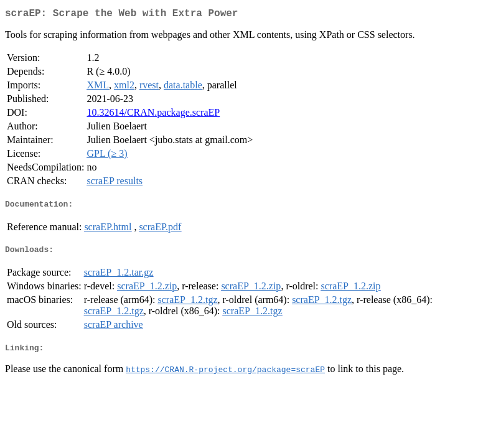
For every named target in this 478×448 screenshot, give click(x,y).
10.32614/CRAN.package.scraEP (153, 115)
